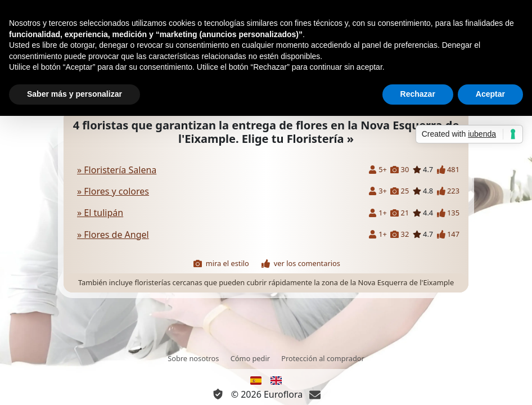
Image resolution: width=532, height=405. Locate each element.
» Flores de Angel (113, 235)
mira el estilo (221, 264)
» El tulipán (100, 213)
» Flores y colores (113, 191)
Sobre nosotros (193, 358)
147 (448, 234)
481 (448, 170)
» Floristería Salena (117, 170)
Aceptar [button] (490, 94)
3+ (378, 191)
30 (400, 170)
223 (448, 191)
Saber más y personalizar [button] (75, 94)
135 (448, 213)
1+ (378, 213)
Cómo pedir (250, 358)
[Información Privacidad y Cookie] (218, 394)
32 (400, 234)
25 (400, 191)
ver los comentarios (301, 264)
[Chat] (315, 394)
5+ (378, 170)
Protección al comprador (323, 358)
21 (400, 213)
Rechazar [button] (418, 94)
